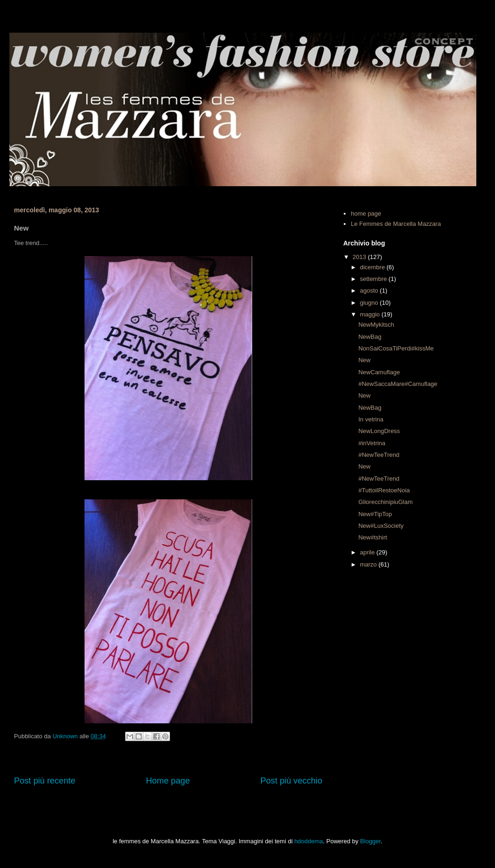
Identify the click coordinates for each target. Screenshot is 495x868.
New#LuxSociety (381, 526)
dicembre (373, 267)
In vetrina (371, 419)
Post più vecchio (291, 781)
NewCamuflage (379, 372)
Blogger (370, 841)
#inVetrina (372, 443)
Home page (168, 781)
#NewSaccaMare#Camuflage (398, 384)
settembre (374, 279)
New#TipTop (375, 514)
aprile (368, 552)
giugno (370, 303)
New (364, 360)
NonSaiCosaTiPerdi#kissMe (396, 348)
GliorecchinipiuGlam (385, 502)
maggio (371, 314)
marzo (369, 564)
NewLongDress (379, 431)
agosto (370, 290)
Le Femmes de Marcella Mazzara (396, 224)
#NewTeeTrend (379, 455)
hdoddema (308, 841)
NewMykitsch (376, 325)
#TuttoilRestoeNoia (384, 490)
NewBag (370, 337)
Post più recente (45, 781)
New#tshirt (372, 537)
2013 (360, 257)
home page (366, 213)
